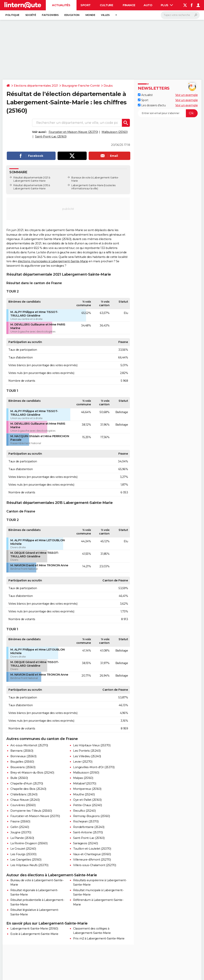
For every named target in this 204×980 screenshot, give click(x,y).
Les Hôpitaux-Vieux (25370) (92, 745)
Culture (106, 5)
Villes (105, 15)
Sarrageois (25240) (85, 843)
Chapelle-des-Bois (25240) (28, 789)
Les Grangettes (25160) (26, 860)
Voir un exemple (187, 95)
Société (31, 15)
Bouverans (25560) (23, 767)
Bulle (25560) (19, 778)
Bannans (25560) (22, 751)
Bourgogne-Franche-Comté (81, 86)
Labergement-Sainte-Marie (87, 185)
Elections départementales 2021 (36, 86)
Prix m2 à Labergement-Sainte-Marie (99, 938)
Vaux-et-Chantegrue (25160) (92, 854)
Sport (86, 5)
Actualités (61, 5)
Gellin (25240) (20, 827)
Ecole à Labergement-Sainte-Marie (34, 934)
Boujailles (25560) (22, 762)
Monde (90, 15)
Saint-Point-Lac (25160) (51, 137)
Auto (148, 5)
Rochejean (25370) (86, 821)
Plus (167, 5)
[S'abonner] (168, 113)
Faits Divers (50, 15)
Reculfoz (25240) (84, 811)
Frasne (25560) (20, 821)
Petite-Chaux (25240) (87, 805)
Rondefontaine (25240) (89, 827)
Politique (12, 15)
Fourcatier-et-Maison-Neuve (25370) (73, 132)
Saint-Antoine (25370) (88, 832)
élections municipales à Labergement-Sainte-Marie (53, 261)
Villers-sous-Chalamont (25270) (95, 865)
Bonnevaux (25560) (23, 756)
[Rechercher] (180, 15)
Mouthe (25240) (84, 794)
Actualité (145, 95)
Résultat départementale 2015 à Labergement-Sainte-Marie (32, 187)
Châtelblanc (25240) (24, 794)
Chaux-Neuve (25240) (25, 800)
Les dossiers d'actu (152, 105)
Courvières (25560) (23, 805)
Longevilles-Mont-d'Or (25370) (94, 767)
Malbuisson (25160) (115, 132)
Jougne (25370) (21, 832)
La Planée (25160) (22, 838)
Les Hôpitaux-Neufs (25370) (29, 865)
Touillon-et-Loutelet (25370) (92, 849)
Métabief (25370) (85, 783)
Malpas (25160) (83, 778)
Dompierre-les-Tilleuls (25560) (31, 811)
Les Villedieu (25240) (87, 756)
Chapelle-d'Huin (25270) (27, 783)
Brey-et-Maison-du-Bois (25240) (32, 773)
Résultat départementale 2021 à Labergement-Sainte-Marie (32, 179)
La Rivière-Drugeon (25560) (29, 843)
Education (72, 15)
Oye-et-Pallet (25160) (87, 800)
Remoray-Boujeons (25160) (91, 816)
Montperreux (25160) (87, 789)
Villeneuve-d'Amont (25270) (92, 860)
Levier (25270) (83, 762)
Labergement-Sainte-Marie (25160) (34, 929)
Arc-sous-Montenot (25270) (29, 745)
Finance (129, 5)
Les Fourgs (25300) (23, 854)
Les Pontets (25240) (87, 751)
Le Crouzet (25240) (23, 849)
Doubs (108, 86)
